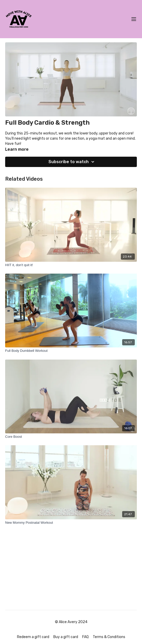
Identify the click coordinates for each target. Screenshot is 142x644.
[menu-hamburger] (134, 19)
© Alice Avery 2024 (71, 622)
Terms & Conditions (109, 637)
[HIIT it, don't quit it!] (71, 265)
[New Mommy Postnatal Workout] (71, 523)
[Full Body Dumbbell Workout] (71, 351)
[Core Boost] (71, 437)
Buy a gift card (66, 637)
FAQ (85, 637)
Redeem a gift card (33, 637)
